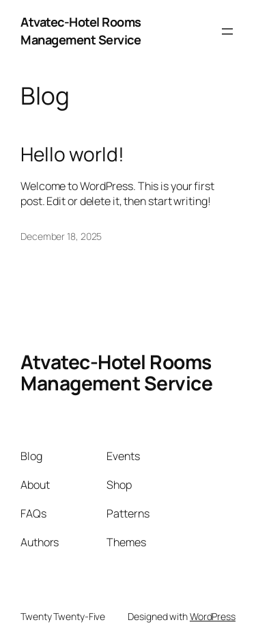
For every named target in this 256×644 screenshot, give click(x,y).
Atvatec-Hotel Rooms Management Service (81, 31)
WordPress (213, 616)
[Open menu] (227, 31)
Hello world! (72, 155)
